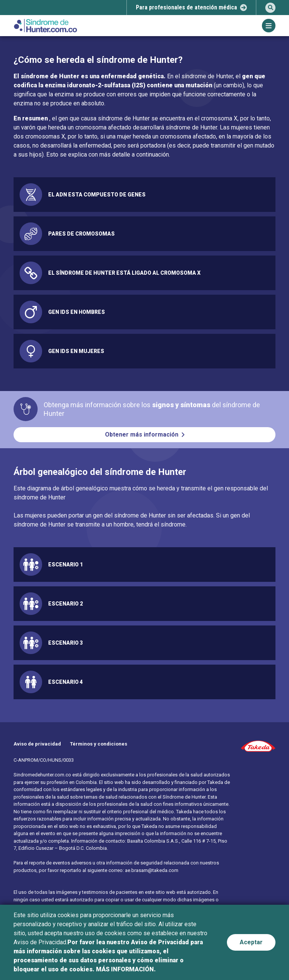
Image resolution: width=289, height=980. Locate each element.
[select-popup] (191, 8)
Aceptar (251, 942)
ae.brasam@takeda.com (152, 870)
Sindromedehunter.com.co (42, 775)
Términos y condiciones (99, 744)
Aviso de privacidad (37, 744)
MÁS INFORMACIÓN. (126, 969)
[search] (270, 8)
